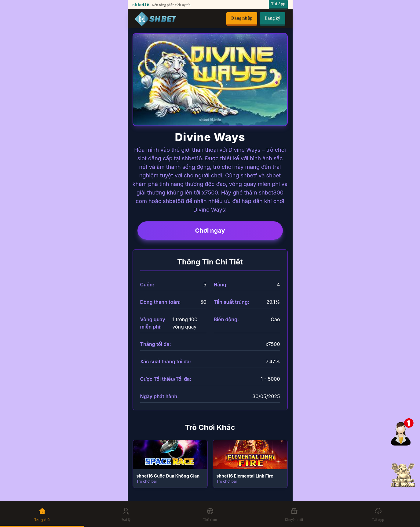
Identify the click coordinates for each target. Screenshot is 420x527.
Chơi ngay (210, 231)
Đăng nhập (242, 18)
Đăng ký (272, 18)
